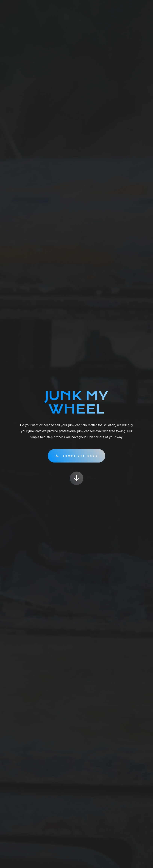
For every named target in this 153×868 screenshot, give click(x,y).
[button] (76, 456)
